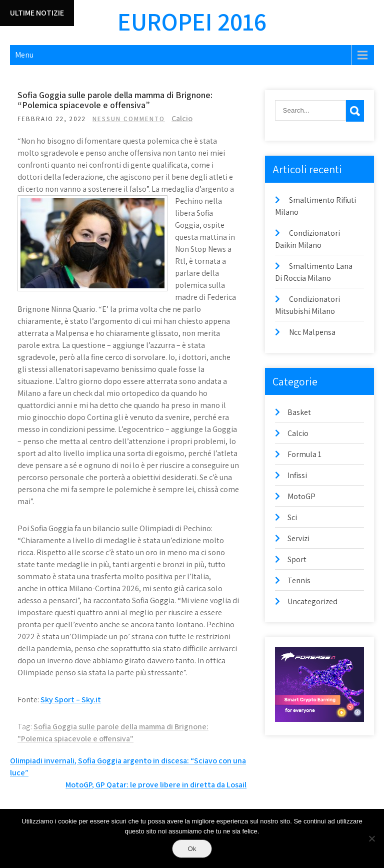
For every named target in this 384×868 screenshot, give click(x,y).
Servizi (298, 538)
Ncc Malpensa (312, 332)
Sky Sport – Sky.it (71, 700)
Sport (297, 559)
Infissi (297, 475)
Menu (24, 55)
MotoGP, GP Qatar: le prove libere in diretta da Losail (156, 785)
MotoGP (301, 496)
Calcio (182, 118)
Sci (292, 517)
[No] (371, 838)
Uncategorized (312, 601)
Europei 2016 (192, 21)
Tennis (299, 580)
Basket (299, 412)
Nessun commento (129, 119)
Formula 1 (304, 454)
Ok (192, 849)
